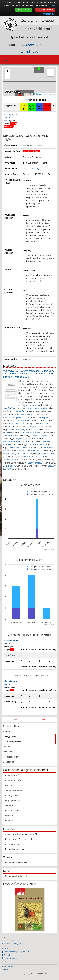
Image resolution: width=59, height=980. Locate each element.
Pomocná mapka (8, 966)
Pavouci (7, 955)
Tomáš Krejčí (35, 168)
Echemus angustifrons (19, 430)
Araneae (7, 732)
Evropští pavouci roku (15, 849)
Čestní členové (12, 775)
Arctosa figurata (43, 417)
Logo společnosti (13, 800)
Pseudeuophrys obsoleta (14, 454)
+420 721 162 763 (10, 940)
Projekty (9, 816)
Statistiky (5, 970)
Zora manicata (10, 466)
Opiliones (7, 752)
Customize (49, 14)
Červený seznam (13, 844)
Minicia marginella (36, 445)
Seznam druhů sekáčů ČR (17, 863)
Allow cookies (24, 10)
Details (52, 6)
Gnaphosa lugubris (40, 436)
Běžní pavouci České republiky (19, 839)
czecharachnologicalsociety (14, 958)
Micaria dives (9, 408)
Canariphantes (14, 742)
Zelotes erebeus (35, 463)
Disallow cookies (45, 10)
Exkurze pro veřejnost (15, 780)
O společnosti (12, 806)
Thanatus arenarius (28, 457)
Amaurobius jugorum (13, 417)
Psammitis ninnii (34, 451)
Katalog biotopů (13, 795)
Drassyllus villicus (35, 426)
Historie (9, 785)
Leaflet (29, 94)
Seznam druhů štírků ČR (16, 876)
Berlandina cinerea (18, 423)
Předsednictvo (12, 811)
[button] (20, 95)
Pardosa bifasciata (17, 448)
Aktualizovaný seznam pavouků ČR (21, 834)
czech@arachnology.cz (12, 944)
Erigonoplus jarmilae (38, 408)
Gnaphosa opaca (22, 439)
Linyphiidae (29, 51)
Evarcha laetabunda (30, 433)
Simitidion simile (47, 454)
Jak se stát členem (14, 790)
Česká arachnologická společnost (16, 952)
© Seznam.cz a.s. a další (45, 94)
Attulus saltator (23, 420)
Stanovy (9, 821)
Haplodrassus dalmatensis (15, 442)
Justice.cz (6, 949)
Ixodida (7, 747)
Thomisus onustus (11, 460)
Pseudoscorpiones (12, 757)
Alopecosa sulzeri (26, 414)
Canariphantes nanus (28, 405)
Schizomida (8, 762)
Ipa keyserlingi (19, 411)
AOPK (4, 962)
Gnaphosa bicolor (11, 436)
